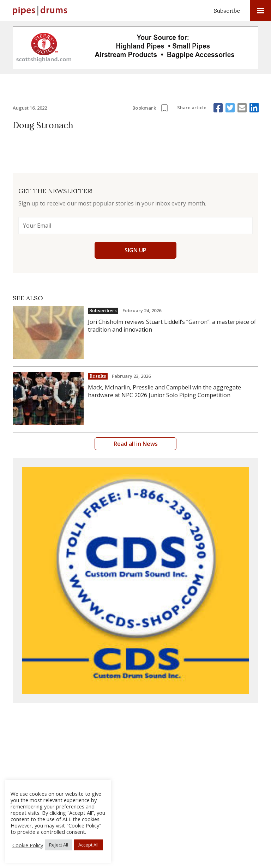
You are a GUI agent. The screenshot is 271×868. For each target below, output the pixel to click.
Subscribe (227, 11)
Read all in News (136, 444)
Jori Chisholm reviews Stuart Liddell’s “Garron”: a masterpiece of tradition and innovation (172, 326)
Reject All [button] (59, 845)
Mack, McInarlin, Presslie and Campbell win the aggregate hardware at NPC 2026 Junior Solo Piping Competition (164, 391)
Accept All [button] (88, 845)
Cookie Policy (28, 845)
